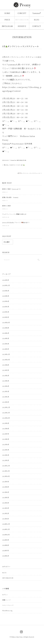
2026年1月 (6, 280)
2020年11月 (6, 529)
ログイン (5, 595)
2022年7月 (6, 434)
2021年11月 (6, 471)
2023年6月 (6, 375)
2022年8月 (6, 429)
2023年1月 (6, 402)
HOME (7, 13)
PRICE (7, 20)
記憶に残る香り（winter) (10, 197)
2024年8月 (6, 328)
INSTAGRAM (7, 26)
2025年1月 (6, 317)
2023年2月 (6, 397)
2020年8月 (6, 545)
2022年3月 (6, 450)
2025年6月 (6, 291)
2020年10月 (6, 535)
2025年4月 (6, 301)
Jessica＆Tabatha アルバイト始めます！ (16, 222)
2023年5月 (6, 381)
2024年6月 (6, 333)
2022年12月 (6, 407)
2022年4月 (6, 444)
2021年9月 (6, 482)
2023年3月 (6, 391)
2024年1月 (6, 349)
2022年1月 (6, 460)
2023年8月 (6, 365)
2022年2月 (6, 455)
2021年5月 (6, 497)
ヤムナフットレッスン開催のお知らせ (14, 214)
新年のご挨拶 (7, 206)
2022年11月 (6, 413)
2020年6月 (6, 556)
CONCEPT (22, 13)
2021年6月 (6, 492)
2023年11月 (6, 354)
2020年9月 (6, 540)
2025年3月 (6, 307)
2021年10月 (6, 476)
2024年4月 (6, 344)
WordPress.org (7, 610)
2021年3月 (6, 508)
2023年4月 (6, 386)
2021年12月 (6, 466)
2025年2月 (6, 312)
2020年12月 (6, 524)
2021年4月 (6, 503)
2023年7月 (6, 370)
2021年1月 (6, 519)
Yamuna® (37, 13)
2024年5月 (6, 338)
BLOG (36, 20)
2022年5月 (6, 439)
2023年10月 (6, 360)
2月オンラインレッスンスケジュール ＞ (30, 173)
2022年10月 (6, 418)
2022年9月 (6, 423)
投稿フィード (6, 600)
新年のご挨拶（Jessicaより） (12, 189)
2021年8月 (6, 487)
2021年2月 (6, 513)
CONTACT (36, 26)
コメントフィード (8, 605)
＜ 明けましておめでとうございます (13, 165)
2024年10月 (6, 322)
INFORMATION (22, 20)
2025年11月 (6, 285)
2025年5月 (6, 296)
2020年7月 (6, 550)
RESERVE (22, 26)
